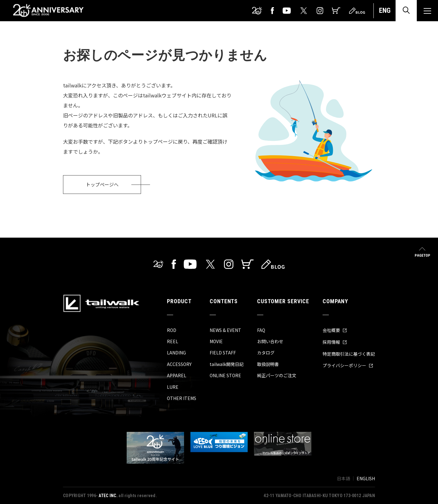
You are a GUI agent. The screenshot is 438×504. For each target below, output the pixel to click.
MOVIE (216, 341)
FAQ (261, 330)
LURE (173, 387)
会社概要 (335, 330)
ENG (385, 10)
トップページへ (102, 184)
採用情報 (335, 342)
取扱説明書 (268, 364)
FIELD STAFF (223, 353)
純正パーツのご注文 (277, 375)
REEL (173, 341)
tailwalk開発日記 (227, 364)
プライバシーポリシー (348, 365)
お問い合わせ (270, 341)
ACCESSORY (179, 364)
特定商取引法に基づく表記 (349, 354)
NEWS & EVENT (225, 330)
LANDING (176, 353)
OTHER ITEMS (182, 398)
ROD (172, 330)
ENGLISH (366, 478)
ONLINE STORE (225, 375)
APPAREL (177, 375)
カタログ (266, 353)
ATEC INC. (108, 496)
